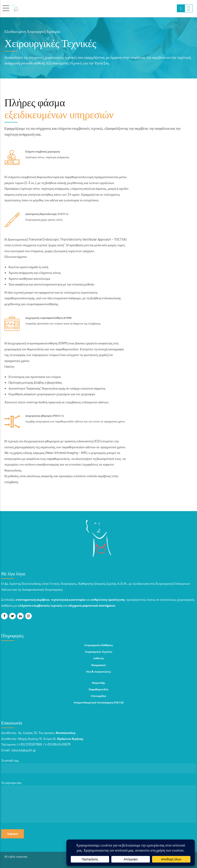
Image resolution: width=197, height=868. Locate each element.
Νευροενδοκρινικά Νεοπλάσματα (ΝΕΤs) (98, 702)
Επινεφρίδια (98, 696)
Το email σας (99, 767)
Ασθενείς (99, 658)
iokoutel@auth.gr (24, 750)
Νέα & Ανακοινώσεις (99, 671)
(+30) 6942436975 (58, 744)
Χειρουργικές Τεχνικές (98, 652)
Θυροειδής (99, 683)
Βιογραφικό (98, 665)
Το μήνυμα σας (99, 803)
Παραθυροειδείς (99, 689)
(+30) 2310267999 (30, 744)
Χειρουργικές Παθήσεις (98, 645)
